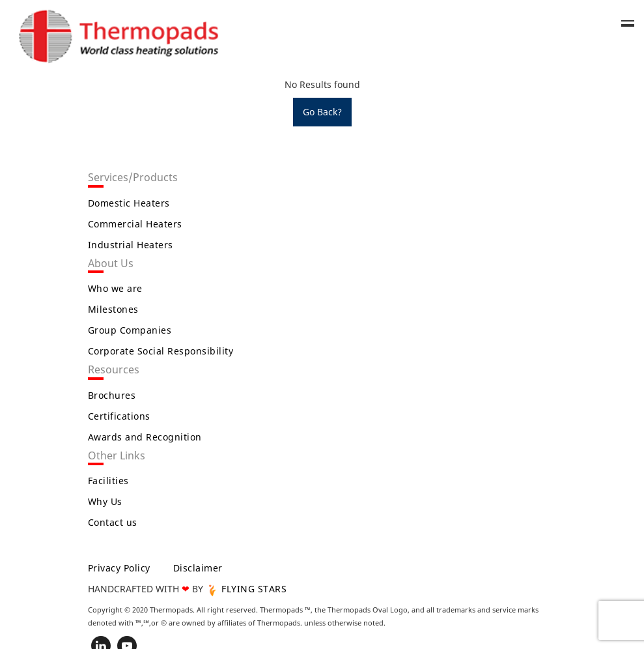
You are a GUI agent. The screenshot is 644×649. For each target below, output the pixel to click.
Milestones (113, 309)
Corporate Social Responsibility (161, 351)
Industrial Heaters (131, 245)
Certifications (119, 416)
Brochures (112, 395)
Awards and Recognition (145, 437)
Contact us (113, 522)
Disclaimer (198, 568)
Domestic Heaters (129, 203)
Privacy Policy (119, 568)
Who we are (115, 288)
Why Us (105, 501)
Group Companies (130, 330)
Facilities (108, 481)
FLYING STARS (246, 589)
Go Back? (322, 112)
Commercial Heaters (135, 224)
